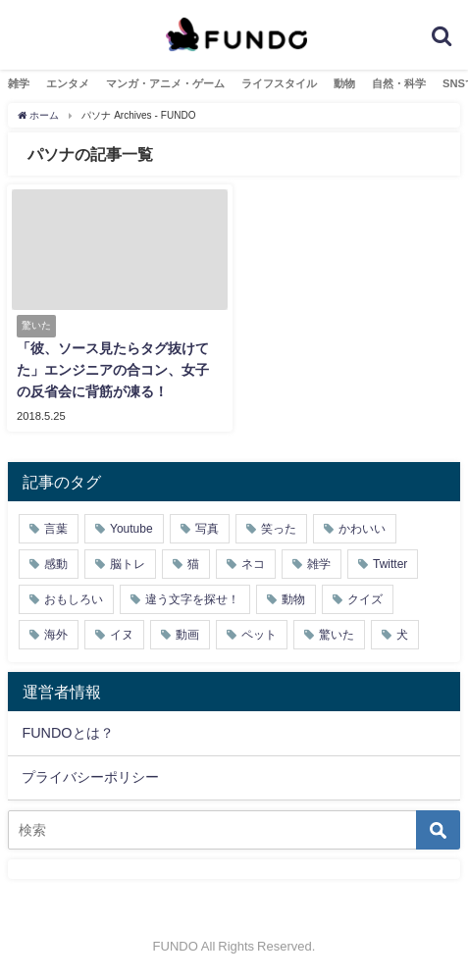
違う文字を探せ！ (192, 599)
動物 (344, 83)
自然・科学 (399, 83)
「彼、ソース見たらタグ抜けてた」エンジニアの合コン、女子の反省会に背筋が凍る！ (113, 369)
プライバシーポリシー (90, 777)
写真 (207, 529)
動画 (187, 635)
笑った (279, 529)
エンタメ (68, 83)
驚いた (337, 635)
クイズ (365, 599)
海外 (56, 635)
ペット (259, 635)
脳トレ (128, 564)
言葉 (56, 529)
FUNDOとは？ (67, 733)
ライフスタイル (279, 83)
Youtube (131, 529)
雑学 (19, 83)
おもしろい (74, 599)
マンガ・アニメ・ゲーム (165, 83)
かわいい (362, 529)
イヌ (122, 635)
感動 (56, 564)
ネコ (253, 564)
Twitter (390, 564)
